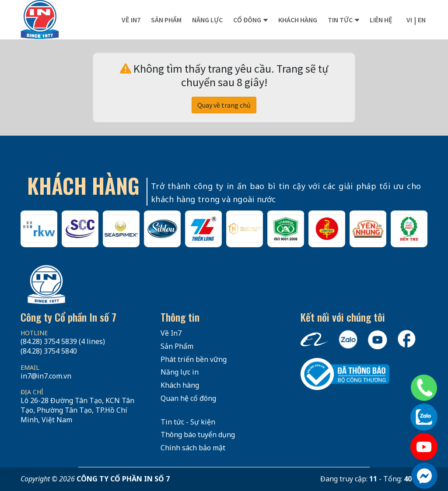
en (422, 20)
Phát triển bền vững (194, 359)
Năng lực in (180, 372)
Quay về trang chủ (224, 105)
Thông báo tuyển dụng (198, 435)
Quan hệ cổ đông (188, 398)
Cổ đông (247, 20)
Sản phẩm (166, 20)
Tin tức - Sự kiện (188, 422)
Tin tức (340, 20)
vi (409, 20)
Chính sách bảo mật (193, 448)
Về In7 (131, 20)
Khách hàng (298, 20)
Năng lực (207, 20)
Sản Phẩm (177, 346)
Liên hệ (381, 20)
